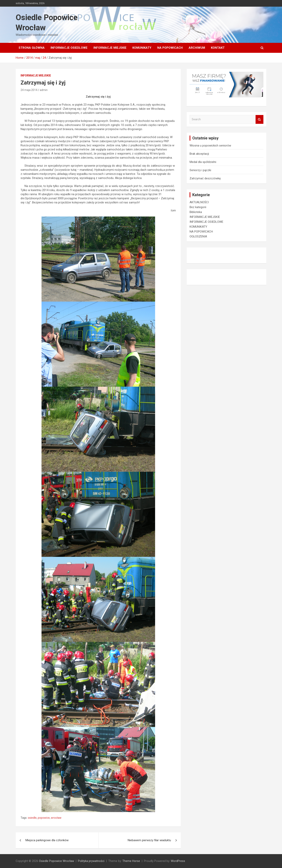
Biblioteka (196, 212)
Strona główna (32, 48)
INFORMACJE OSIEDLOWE (69, 48)
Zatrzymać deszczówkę (205, 178)
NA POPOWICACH (170, 48)
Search (259, 119)
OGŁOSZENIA (198, 236)
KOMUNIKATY (142, 48)
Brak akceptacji (199, 154)
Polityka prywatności (91, 861)
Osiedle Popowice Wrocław (56, 861)
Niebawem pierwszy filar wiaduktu (149, 840)
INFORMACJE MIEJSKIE (110, 48)
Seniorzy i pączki (200, 170)
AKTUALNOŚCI (199, 202)
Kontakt (218, 48)
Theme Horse (131, 861)
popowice (44, 818)
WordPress (178, 861)
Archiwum (197, 48)
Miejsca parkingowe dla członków (47, 840)
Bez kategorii (198, 207)
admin (44, 90)
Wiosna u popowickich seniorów (210, 146)
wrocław (56, 818)
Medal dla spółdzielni (203, 162)
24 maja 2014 (29, 90)
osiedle (32, 818)
